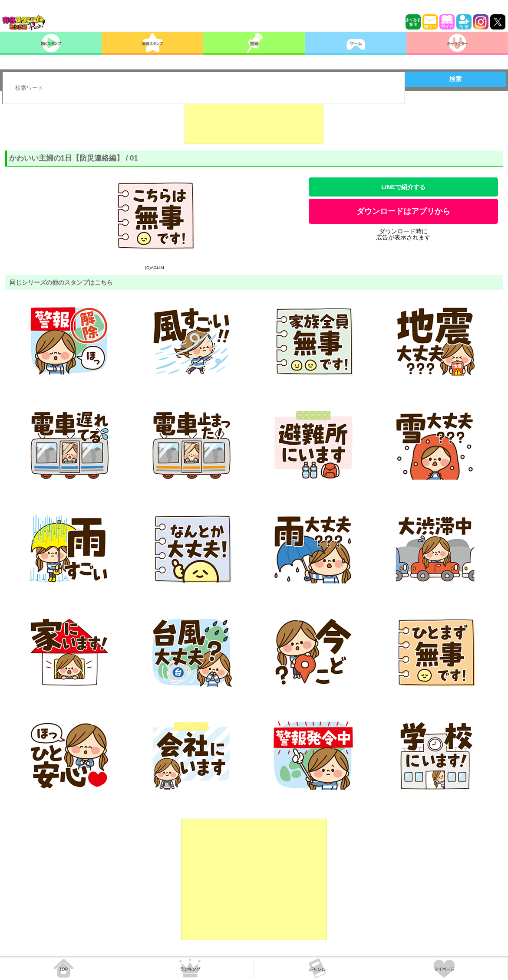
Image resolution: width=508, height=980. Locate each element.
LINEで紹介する (403, 187)
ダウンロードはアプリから (403, 211)
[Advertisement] (254, 122)
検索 (455, 79)
